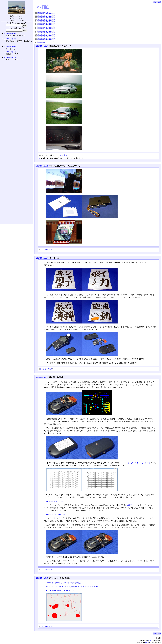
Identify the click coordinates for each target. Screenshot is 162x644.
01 (38, 14)
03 (41, 14)
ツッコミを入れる (62, 155)
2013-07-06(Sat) (42, 46)
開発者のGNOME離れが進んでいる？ (61, 590)
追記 (159, 2)
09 (46, 12)
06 (41, 12)
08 (44, 12)
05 (40, 12)
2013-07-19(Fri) (42, 377)
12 (50, 12)
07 (43, 12)
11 (48, 12)
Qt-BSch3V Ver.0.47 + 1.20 (56, 514)
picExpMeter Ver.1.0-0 (54, 501)
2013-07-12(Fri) (42, 166)
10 (47, 12)
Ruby (147, 642)
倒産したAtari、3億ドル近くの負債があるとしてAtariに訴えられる (73, 587)
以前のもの (131, 505)
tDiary (150, 640)
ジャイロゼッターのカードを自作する (136, 463)
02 (40, 14)
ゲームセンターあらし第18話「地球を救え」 (64, 583)
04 (38, 12)
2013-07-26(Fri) (42, 578)
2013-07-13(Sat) (42, 258)
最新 (155, 2)
